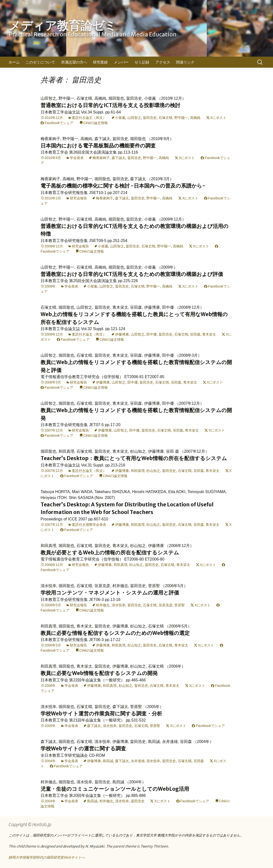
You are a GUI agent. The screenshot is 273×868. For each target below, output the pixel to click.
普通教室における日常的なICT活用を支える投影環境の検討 (110, 105)
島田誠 (108, 761)
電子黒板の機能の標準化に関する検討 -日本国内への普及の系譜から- (123, 186)
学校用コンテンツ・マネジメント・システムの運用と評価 (110, 593)
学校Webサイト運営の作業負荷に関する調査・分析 (101, 714)
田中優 (152, 334)
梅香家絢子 (101, 158)
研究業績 (100, 62)
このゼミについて (40, 62)
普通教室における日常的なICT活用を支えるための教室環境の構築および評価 (132, 274)
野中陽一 (181, 118)
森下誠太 (119, 158)
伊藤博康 (122, 334)
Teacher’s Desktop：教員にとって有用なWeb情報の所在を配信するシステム (134, 458)
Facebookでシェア (59, 123)
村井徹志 (103, 605)
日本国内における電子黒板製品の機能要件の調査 (98, 146)
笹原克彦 (166, 605)
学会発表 (77, 158)
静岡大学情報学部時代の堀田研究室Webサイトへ (47, 857)
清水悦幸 (119, 605)
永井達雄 (138, 761)
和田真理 (138, 471)
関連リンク (185, 62)
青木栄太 (209, 334)
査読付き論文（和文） (89, 118)
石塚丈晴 (166, 118)
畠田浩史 (150, 118)
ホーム (14, 62)
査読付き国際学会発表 (89, 525)
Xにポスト (218, 118)
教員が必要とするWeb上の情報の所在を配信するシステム (110, 553)
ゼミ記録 (142, 62)
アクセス (163, 62)
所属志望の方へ (74, 62)
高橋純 (195, 118)
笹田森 (195, 334)
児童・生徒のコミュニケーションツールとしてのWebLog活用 (115, 789)
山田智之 (134, 118)
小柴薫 (120, 118)
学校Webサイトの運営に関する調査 (83, 748)
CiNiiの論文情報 (95, 123)
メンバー (121, 62)
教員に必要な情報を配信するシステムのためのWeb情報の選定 (115, 633)
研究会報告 (78, 198)
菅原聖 (180, 605)
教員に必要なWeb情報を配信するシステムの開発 (99, 673)
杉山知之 (153, 471)
